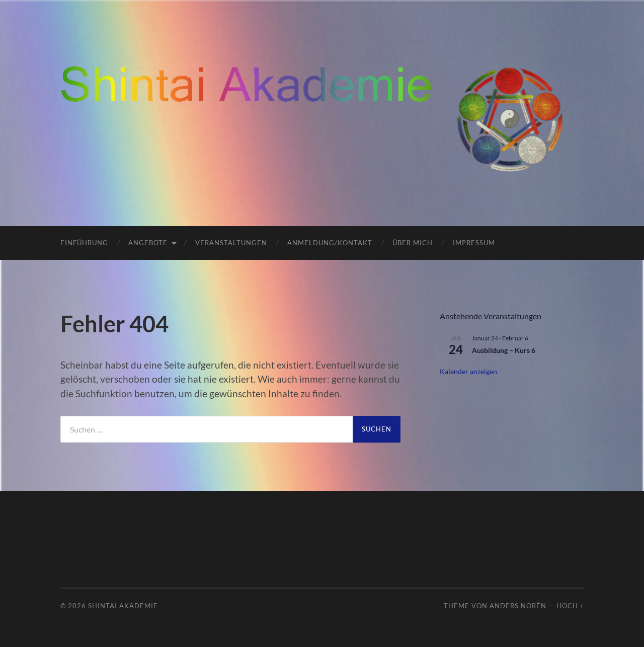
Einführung (84, 243)
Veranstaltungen (231, 243)
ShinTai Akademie (123, 606)
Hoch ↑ (570, 606)
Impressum (474, 243)
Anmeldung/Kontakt (330, 243)
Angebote (148, 243)
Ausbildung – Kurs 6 (504, 350)
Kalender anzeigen (468, 371)
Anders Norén (518, 606)
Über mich (413, 243)
